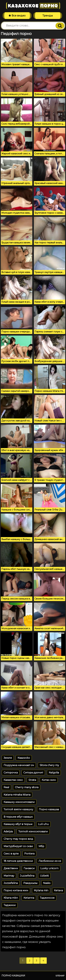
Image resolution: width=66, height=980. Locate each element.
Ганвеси (29, 868)
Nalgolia (54, 773)
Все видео (17, 16)
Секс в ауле (11, 854)
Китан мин (49, 780)
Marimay (9, 876)
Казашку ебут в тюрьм (18, 824)
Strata (32, 780)
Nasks (47, 883)
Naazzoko (24, 758)
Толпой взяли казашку (18, 809)
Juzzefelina (27, 876)
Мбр (41, 846)
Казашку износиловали (19, 802)
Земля (8, 758)
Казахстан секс (13, 780)
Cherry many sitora (27, 787)
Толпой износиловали (33, 832)
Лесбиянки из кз (50, 861)
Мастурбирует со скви (18, 846)
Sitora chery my (49, 765)
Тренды (48, 16)
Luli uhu (43, 824)
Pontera (29, 854)
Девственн (11, 868)
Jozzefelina (11, 883)
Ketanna (29, 898)
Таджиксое (47, 898)
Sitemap (60, 976)
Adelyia (8, 832)
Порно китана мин (16, 890)
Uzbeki (44, 876)
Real (6, 787)
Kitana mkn (11, 898)
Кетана (58, 890)
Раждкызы (30, 883)
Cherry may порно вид (18, 839)
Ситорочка (11, 773)
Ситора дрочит (33, 773)
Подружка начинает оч (19, 765)
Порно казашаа (49, 809)
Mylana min (41, 890)
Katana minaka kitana (17, 795)
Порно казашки (13, 976)
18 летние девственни (18, 861)
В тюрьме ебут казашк (18, 817)
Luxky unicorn (49, 868)
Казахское (33, 6)
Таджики (10, 905)
